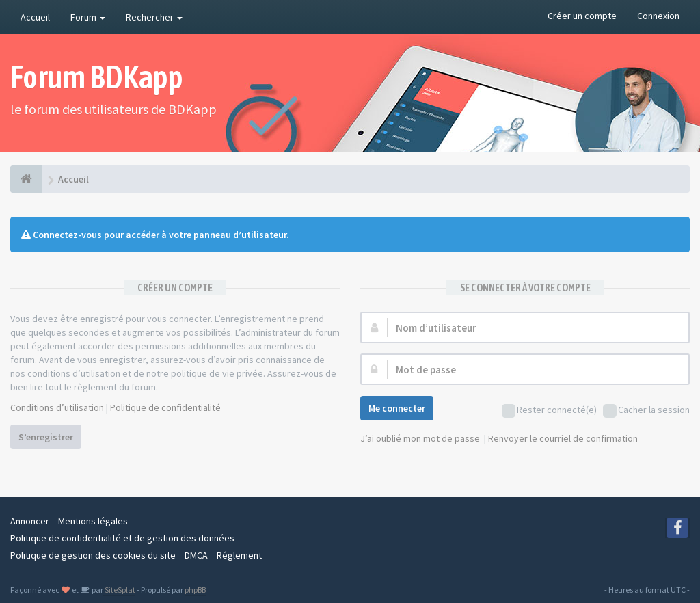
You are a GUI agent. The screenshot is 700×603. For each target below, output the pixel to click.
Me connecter (397, 408)
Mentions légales (93, 521)
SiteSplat (119, 590)
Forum (88, 17)
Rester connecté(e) (549, 411)
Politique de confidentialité (165, 407)
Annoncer (30, 521)
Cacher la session (646, 411)
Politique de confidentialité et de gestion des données (122, 538)
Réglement (239, 555)
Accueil (35, 17)
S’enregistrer (46, 437)
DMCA (196, 555)
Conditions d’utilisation (57, 407)
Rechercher (154, 17)
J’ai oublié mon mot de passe (420, 438)
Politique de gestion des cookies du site (93, 555)
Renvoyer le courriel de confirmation (563, 438)
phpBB (195, 590)
